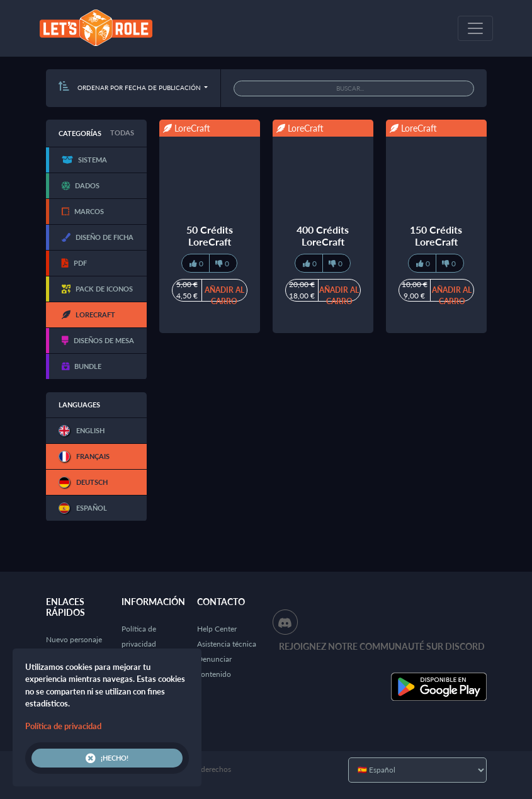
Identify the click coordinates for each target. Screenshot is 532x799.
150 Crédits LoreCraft (436, 235)
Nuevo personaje (74, 639)
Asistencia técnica (227, 644)
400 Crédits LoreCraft (323, 235)
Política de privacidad (63, 726)
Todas (122, 133)
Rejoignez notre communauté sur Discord (382, 646)
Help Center (217, 629)
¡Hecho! (107, 758)
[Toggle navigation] (475, 28)
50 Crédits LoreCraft (210, 235)
